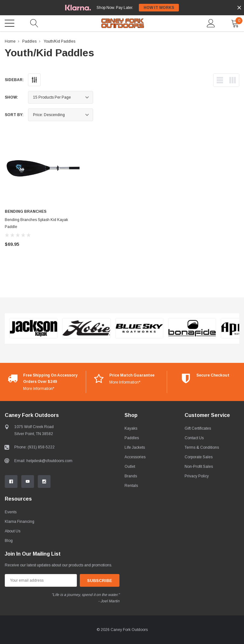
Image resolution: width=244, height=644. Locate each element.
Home (10, 41)
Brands (131, 476)
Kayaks (131, 428)
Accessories (135, 457)
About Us (13, 531)
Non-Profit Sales (199, 467)
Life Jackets (135, 447)
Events (11, 512)
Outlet (130, 467)
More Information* (39, 389)
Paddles (29, 41)
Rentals (131, 486)
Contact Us (194, 438)
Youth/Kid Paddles (59, 41)
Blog (9, 541)
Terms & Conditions (202, 447)
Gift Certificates (198, 428)
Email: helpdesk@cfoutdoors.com (43, 461)
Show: (11, 97)
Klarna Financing (20, 522)
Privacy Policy (197, 476)
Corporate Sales (199, 457)
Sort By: (14, 115)
